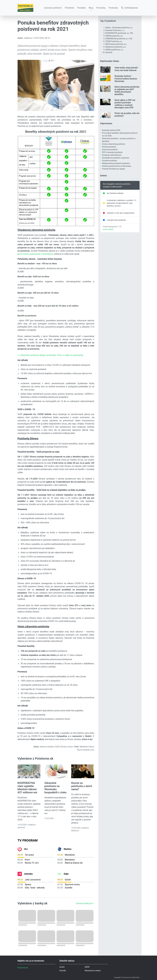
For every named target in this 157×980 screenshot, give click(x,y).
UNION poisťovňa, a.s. (114, 36)
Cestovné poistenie (110, 150)
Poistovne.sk (23, 968)
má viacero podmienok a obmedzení (36, 254)
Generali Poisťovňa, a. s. (115, 30)
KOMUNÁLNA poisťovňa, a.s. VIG (119, 39)
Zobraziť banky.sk (85, 903)
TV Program (28, 840)
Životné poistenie (109, 147)
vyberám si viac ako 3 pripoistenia (121, 213)
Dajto (66, 874)
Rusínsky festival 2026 (111, 130)
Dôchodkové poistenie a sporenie (116, 158)
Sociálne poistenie (110, 161)
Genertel (109, 52)
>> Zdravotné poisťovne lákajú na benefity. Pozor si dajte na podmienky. (51, 355)
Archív (62, 967)
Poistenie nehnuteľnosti (112, 155)
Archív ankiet (108, 229)
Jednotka (28, 874)
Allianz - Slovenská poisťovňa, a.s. (119, 28)
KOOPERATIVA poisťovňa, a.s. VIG (119, 33)
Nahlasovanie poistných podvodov (116, 163)
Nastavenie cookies (93, 971)
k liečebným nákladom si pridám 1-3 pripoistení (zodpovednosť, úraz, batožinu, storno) (122, 203)
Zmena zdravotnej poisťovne (114, 144)
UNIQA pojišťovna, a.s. (115, 50)
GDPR (87, 967)
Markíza (68, 849)
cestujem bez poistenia (116, 220)
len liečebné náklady (115, 193)
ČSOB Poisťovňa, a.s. (114, 41)
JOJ (26, 849)
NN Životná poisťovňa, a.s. (116, 44)
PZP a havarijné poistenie (112, 152)
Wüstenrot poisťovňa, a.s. (116, 47)
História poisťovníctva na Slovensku (117, 166)
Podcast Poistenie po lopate (113, 169)
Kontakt (63, 971)
